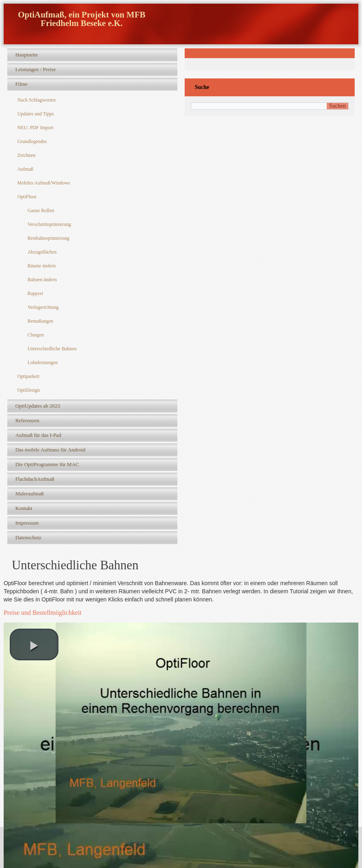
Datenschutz (28, 537)
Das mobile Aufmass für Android (51, 450)
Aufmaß (25, 169)
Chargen (36, 335)
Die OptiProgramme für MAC (47, 464)
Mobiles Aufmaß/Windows (44, 183)
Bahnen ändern (42, 280)
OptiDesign (29, 390)
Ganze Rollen (41, 210)
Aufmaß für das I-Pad (38, 435)
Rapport (36, 293)
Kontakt (24, 508)
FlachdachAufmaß (35, 479)
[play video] (34, 644)
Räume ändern (42, 266)
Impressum (27, 523)
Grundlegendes (32, 141)
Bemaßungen (40, 321)
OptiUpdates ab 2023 (38, 406)
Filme (22, 84)
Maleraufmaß (30, 494)
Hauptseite (27, 55)
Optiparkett (29, 376)
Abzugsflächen (42, 252)
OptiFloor (27, 197)
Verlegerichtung (43, 307)
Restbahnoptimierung (48, 238)
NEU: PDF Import (36, 128)
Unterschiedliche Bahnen (52, 349)
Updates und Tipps (36, 114)
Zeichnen (27, 155)
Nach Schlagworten (37, 100)
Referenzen (27, 420)
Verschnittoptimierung (49, 224)
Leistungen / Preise (36, 69)
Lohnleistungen (43, 362)
